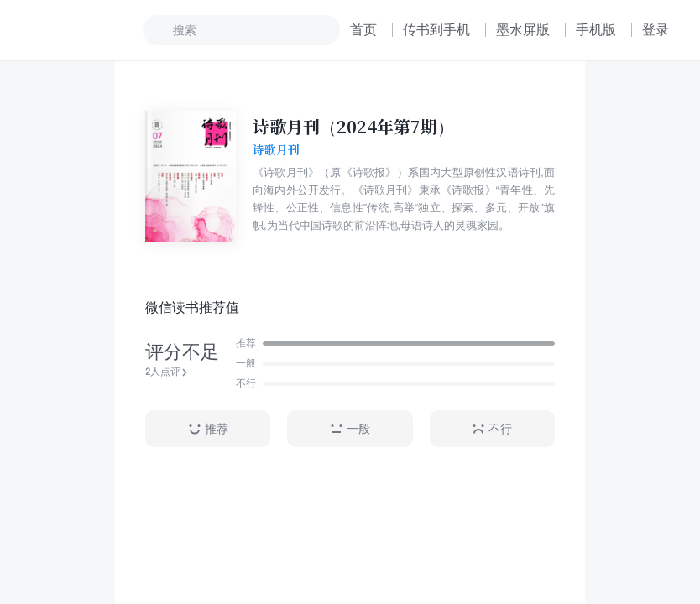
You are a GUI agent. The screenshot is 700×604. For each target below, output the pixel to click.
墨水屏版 (523, 30)
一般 (350, 429)
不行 (492, 429)
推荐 (208, 429)
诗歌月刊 (276, 150)
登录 (656, 30)
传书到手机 (436, 30)
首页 (363, 30)
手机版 (596, 30)
